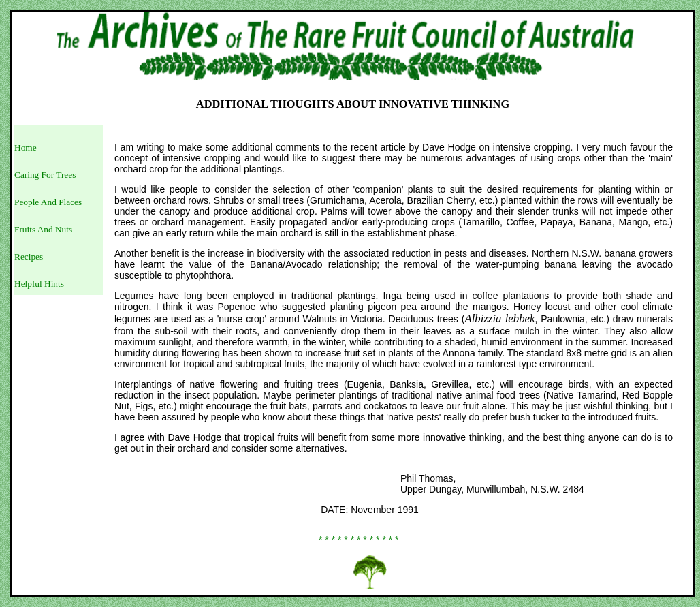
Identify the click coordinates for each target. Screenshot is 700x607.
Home (26, 147)
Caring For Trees (45, 175)
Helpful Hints (39, 284)
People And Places (48, 202)
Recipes (29, 256)
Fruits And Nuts (43, 229)
